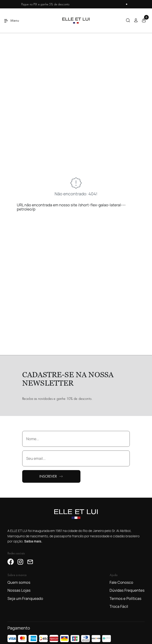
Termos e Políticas (126, 598)
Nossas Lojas (19, 590)
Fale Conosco (121, 582)
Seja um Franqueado (25, 598)
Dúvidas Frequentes (127, 590)
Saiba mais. (33, 541)
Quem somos (19, 582)
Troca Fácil (119, 606)
